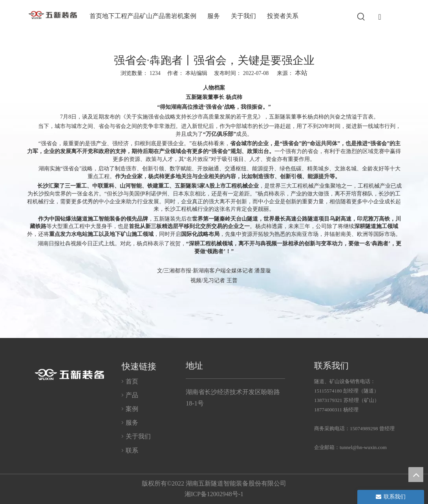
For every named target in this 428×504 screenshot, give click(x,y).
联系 (132, 450)
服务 (132, 423)
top (416, 475)
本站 (301, 73)
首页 (132, 381)
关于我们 (138, 436)
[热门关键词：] (361, 17)
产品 (132, 395)
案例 (132, 409)
